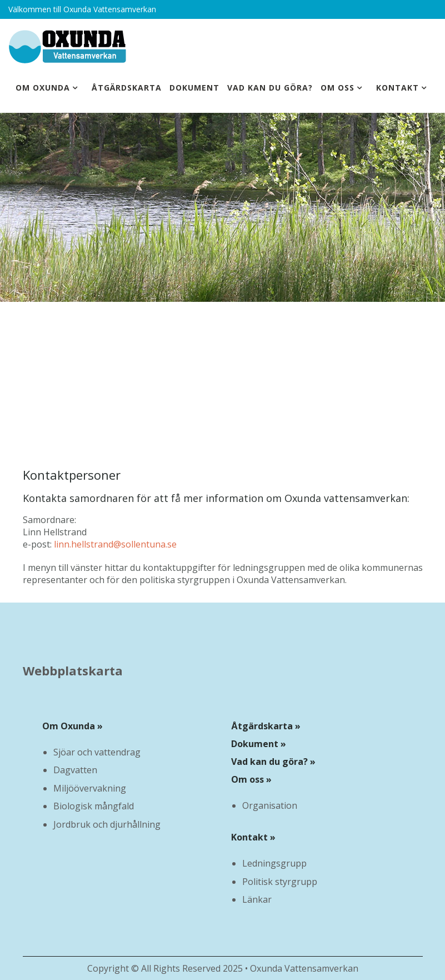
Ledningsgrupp (274, 863)
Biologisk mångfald (94, 806)
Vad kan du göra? (270, 88)
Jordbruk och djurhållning (107, 824)
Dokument (194, 88)
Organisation (270, 805)
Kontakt (397, 88)
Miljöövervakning (90, 788)
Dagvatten (75, 770)
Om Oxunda (43, 88)
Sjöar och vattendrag (97, 752)
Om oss (337, 88)
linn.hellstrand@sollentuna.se (115, 544)
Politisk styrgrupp (280, 882)
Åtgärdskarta (127, 88)
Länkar (257, 899)
